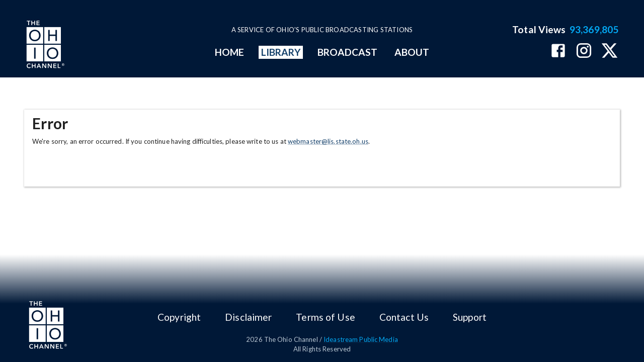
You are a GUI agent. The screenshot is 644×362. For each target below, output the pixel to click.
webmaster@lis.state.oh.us (328, 141)
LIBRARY (281, 52)
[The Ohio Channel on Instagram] (584, 52)
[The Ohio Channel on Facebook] (558, 52)
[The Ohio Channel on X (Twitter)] (610, 52)
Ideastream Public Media (361, 339)
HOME (229, 52)
